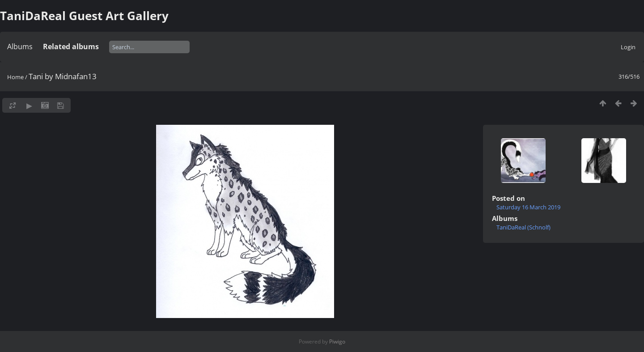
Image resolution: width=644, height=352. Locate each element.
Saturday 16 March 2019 (528, 207)
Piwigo (337, 341)
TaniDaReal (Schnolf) (523, 227)
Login (628, 47)
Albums (20, 47)
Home (15, 77)
